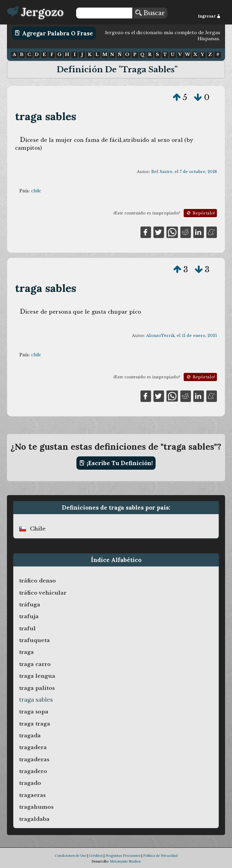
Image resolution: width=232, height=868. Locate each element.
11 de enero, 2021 (199, 336)
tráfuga (30, 605)
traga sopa (34, 712)
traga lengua (37, 676)
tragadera (33, 747)
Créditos (96, 856)
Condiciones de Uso (71, 856)
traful (27, 628)
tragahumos (36, 807)
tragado (30, 783)
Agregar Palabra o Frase (54, 33)
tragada (30, 736)
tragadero (33, 771)
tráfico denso (37, 581)
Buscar (150, 13)
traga (26, 652)
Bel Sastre (162, 172)
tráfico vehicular (43, 593)
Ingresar (209, 16)
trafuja (29, 616)
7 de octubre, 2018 (198, 172)
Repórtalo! (200, 213)
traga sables (46, 116)
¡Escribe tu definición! (116, 463)
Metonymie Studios (125, 861)
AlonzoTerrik (160, 336)
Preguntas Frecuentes (123, 856)
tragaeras (32, 795)
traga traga (35, 724)
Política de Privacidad (160, 856)
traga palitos (37, 688)
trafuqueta (34, 640)
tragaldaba (34, 819)
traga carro (35, 664)
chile (36, 191)
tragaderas (34, 759)
